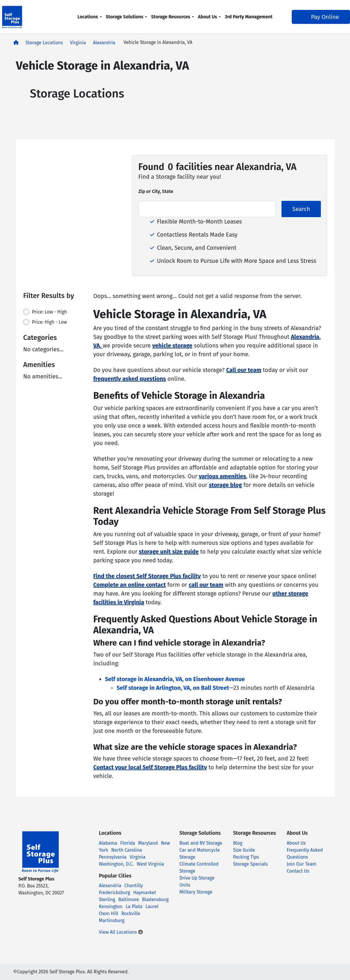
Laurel (152, 907)
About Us (209, 17)
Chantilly (134, 886)
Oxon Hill (108, 913)
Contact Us (298, 871)
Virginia (78, 43)
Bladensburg (155, 900)
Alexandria (104, 43)
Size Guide (244, 850)
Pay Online (302, 20)
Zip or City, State (156, 191)
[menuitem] (90, 20)
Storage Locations (44, 43)
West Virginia (150, 864)
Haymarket (145, 893)
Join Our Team (302, 864)
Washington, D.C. (116, 864)
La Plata (134, 907)
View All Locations (121, 932)
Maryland (148, 843)
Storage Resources (172, 17)
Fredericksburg (114, 893)
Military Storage (196, 892)
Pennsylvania (113, 857)
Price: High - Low (50, 322)
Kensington (111, 907)
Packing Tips (246, 857)
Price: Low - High (50, 312)
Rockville (131, 913)
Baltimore (129, 900)
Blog (238, 843)
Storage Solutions (125, 17)
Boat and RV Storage (201, 843)
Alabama (108, 843)
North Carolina (126, 850)
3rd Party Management (240, 20)
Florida (128, 843)
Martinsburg (112, 920)
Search (301, 209)
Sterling (107, 900)
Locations (89, 17)
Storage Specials (250, 864)
